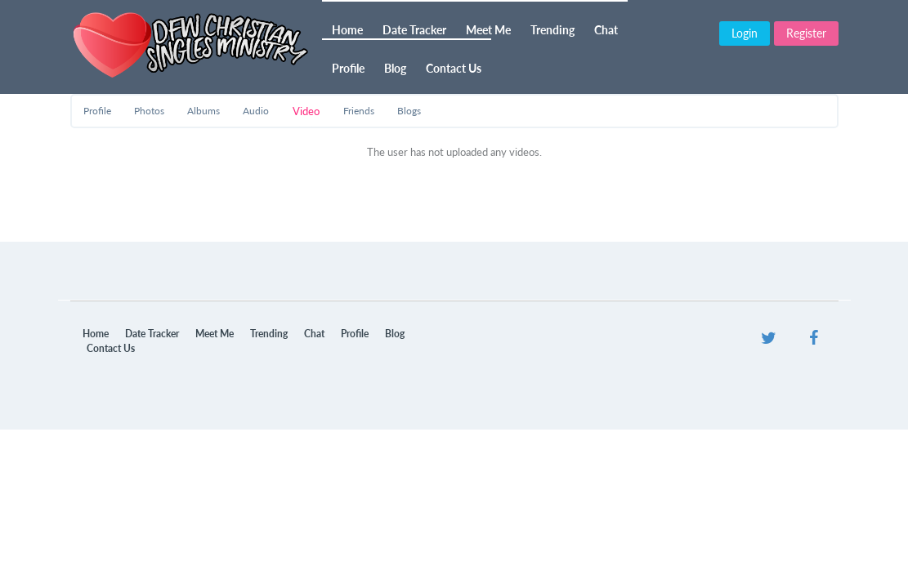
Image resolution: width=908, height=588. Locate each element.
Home (347, 30)
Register (806, 33)
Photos (149, 111)
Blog (395, 68)
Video (306, 111)
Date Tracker (414, 30)
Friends (359, 111)
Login (745, 33)
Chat (606, 30)
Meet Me (488, 30)
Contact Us (454, 68)
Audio (256, 111)
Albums (204, 111)
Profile (348, 68)
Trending (552, 30)
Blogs (409, 111)
